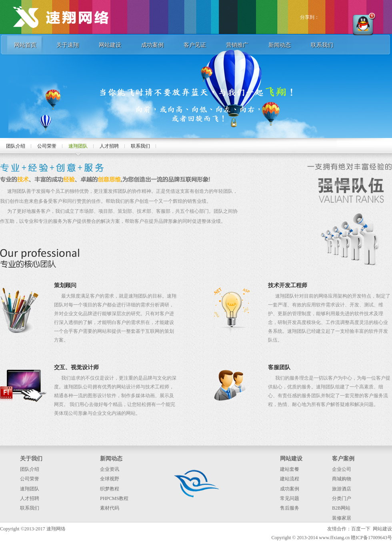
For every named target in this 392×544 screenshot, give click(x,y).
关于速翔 (68, 45)
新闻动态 (280, 45)
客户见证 (195, 45)
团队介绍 (16, 146)
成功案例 (152, 45)
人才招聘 (109, 146)
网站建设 (110, 45)
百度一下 (361, 529)
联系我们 (322, 45)
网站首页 (25, 45)
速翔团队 (78, 146)
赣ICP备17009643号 (371, 538)
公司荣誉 (47, 146)
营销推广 (237, 45)
